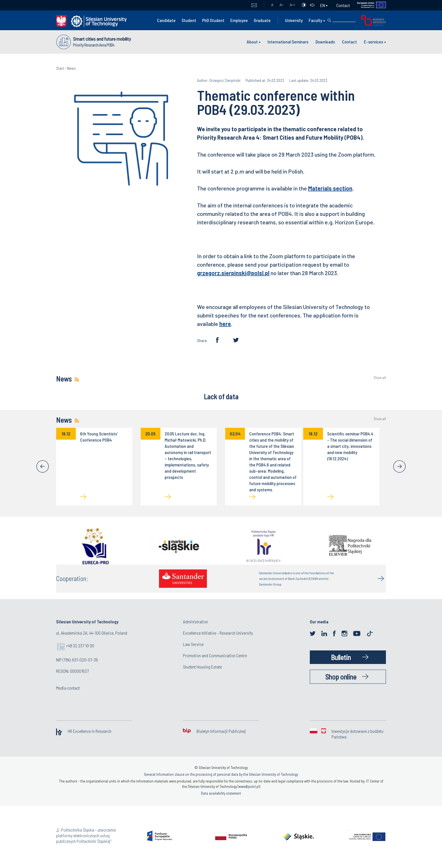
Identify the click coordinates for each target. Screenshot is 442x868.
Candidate (166, 20)
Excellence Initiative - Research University (218, 633)
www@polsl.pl (249, 786)
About (252, 42)
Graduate (262, 20)
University (294, 20)
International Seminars (288, 42)
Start (60, 68)
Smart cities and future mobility (102, 39)
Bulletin (341, 657)
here (225, 324)
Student (189, 20)
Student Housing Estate (202, 667)
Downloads (325, 42)
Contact (343, 5)
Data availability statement (221, 793)
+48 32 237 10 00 (80, 645)
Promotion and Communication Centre (215, 655)
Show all (380, 378)
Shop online (341, 677)
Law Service (193, 644)
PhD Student (213, 20)
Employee (239, 20)
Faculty (315, 20)
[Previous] (43, 466)
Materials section (330, 188)
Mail (254, 5)
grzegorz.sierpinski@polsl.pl (233, 273)
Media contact (68, 688)
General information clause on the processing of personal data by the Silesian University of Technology (221, 774)
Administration (195, 622)
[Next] (399, 466)
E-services (374, 42)
